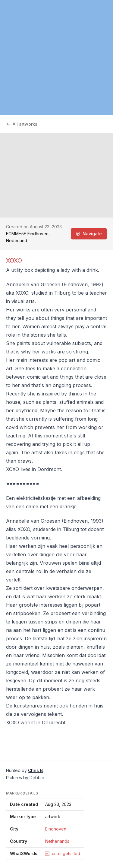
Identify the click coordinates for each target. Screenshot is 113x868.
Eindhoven (56, 829)
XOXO (14, 260)
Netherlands (57, 841)
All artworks (22, 124)
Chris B (35, 770)
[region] (56, 58)
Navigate (89, 234)
